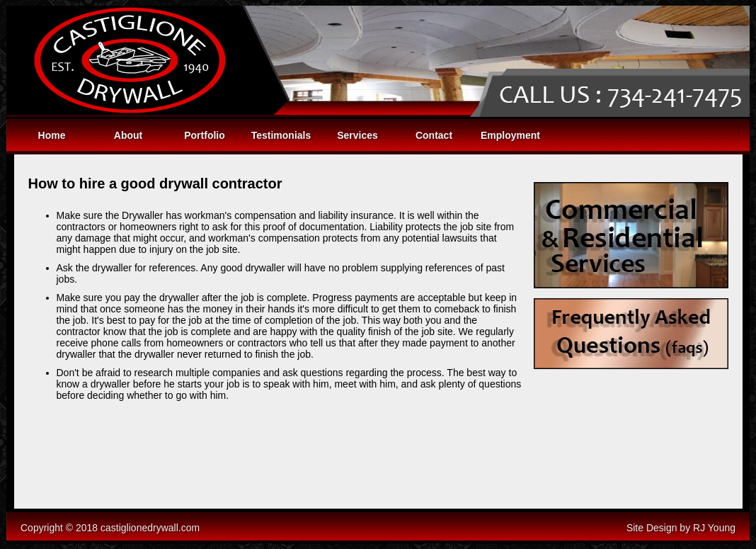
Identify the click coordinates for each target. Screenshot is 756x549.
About (128, 135)
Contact (434, 135)
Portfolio (205, 135)
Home (52, 135)
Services (357, 135)
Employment (510, 135)
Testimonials (281, 135)
